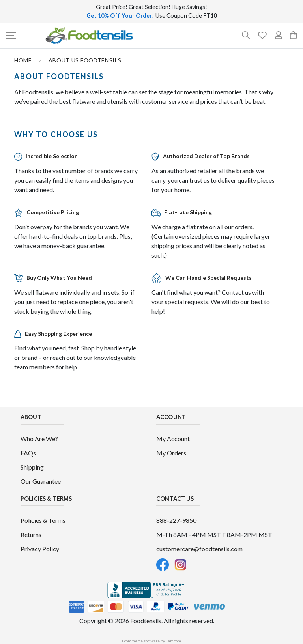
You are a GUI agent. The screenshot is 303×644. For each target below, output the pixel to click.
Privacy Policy (40, 549)
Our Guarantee (41, 481)
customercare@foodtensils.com (199, 549)
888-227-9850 (176, 520)
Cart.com (173, 641)
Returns (31, 534)
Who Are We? (39, 439)
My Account (173, 439)
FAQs (28, 453)
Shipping (32, 467)
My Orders (171, 453)
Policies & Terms (43, 520)
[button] (14, 36)
